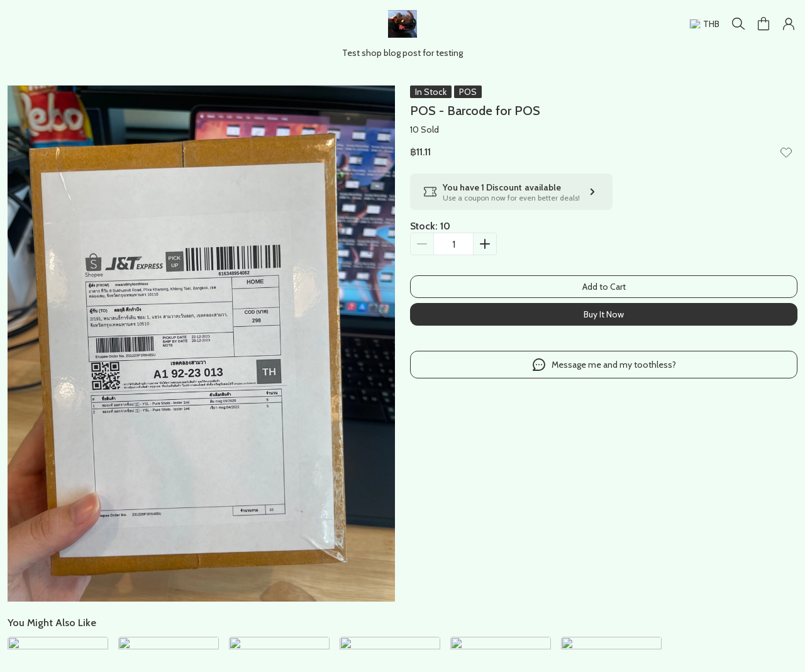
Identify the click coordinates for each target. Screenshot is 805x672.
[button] (789, 24)
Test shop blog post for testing (402, 53)
